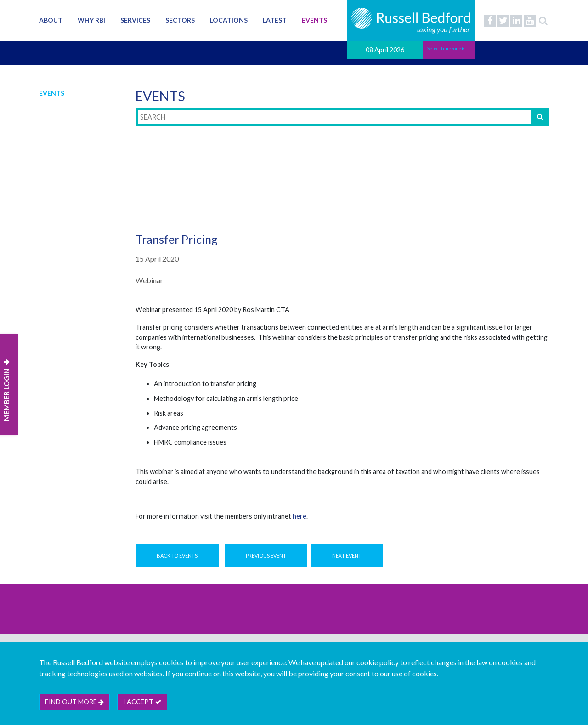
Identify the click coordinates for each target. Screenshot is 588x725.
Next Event (347, 556)
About (51, 20)
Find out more (74, 702)
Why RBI (91, 20)
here (300, 516)
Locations (229, 20)
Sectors (180, 20)
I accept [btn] (142, 702)
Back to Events (177, 556)
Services (135, 20)
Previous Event (266, 556)
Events (314, 20)
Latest (275, 20)
